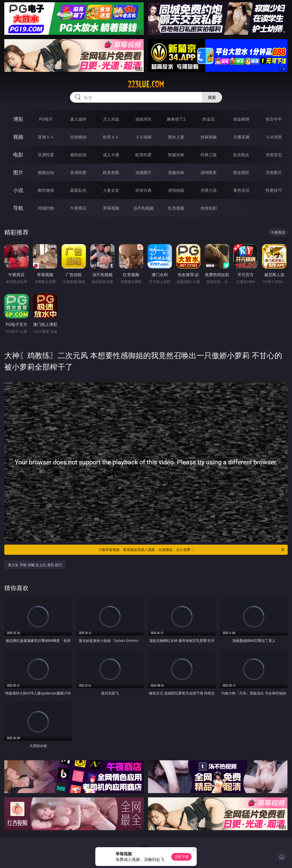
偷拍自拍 (78, 155)
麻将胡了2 (176, 119)
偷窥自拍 (46, 172)
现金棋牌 (241, 119)
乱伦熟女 (241, 155)
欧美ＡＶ (111, 137)
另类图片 (274, 172)
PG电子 (46, 119)
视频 (18, 137)
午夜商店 (78, 208)
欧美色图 (111, 172)
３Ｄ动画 (143, 137)
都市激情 (46, 190)
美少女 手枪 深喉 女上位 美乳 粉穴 (35, 565)
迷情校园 (176, 190)
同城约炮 (46, 208)
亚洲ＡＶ (46, 137)
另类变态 (274, 155)
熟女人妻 (176, 137)
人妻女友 (111, 190)
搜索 (212, 97)
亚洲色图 (78, 172)
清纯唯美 (209, 172)
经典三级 (209, 155)
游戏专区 (143, 119)
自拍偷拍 (78, 137)
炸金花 (209, 119)
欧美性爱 (143, 155)
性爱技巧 (274, 190)
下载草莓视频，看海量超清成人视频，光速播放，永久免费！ (192, 550)
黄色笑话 (241, 190)
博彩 (18, 119)
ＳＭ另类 (274, 137)
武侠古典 (143, 190)
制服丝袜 (176, 155)
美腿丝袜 (176, 172)
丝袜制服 (209, 137)
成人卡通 (111, 155)
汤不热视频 (143, 208)
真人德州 (78, 119)
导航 (18, 208)
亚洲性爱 (46, 155)
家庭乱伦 (78, 190)
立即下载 (181, 857)
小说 (18, 190)
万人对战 (111, 119)
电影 (18, 155)
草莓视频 (111, 208)
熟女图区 (241, 172)
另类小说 (209, 190)
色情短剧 (209, 208)
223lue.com (146, 84)
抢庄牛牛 (274, 119)
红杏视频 (176, 208)
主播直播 (241, 137)
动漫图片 (143, 172)
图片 (18, 172)
